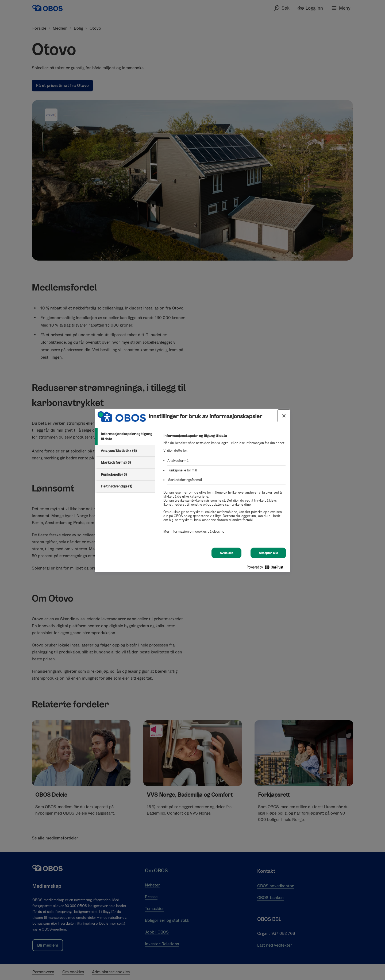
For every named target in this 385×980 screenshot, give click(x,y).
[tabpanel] (224, 487)
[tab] (125, 437)
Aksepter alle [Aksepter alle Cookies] (268, 553)
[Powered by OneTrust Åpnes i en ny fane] (267, 568)
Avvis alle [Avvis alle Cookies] (226, 553)
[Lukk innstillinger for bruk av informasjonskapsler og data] (284, 416)
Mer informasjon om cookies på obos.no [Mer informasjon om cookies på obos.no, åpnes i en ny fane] (194, 531)
